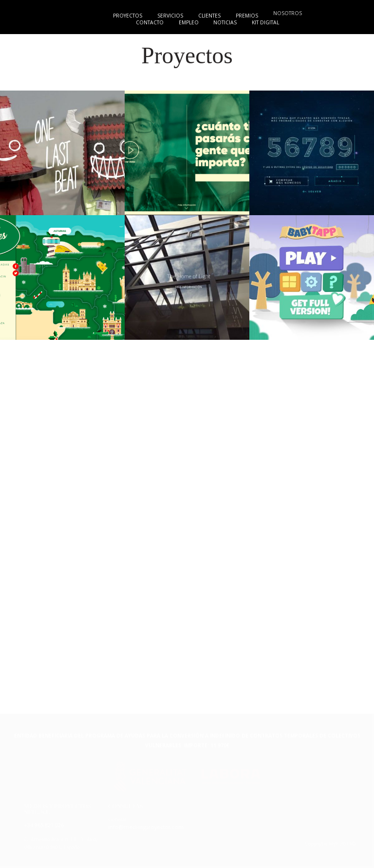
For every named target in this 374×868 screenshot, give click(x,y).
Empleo (187, 22)
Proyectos (126, 15)
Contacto (147, 22)
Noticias (226, 22)
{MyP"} (35, 15)
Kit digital (267, 22)
